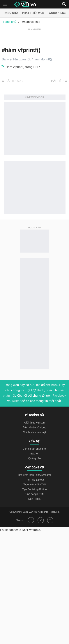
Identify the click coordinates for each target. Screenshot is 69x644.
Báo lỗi (34, 454)
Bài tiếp (57, 81)
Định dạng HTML (34, 494)
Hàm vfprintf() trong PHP (23, 67)
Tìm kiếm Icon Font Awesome (34, 475)
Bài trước (14, 81)
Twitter (16, 401)
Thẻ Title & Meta (34, 480)
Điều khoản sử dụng (34, 427)
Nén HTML (35, 499)
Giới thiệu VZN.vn (34, 423)
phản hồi (9, 396)
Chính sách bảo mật (34, 432)
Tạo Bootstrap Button (34, 489)
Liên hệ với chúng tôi (34, 449)
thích (41, 390)
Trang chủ (10, 13)
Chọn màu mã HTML (34, 484)
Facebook (59, 396)
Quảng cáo (34, 458)
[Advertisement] (35, 36)
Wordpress (57, 13)
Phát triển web (33, 13)
